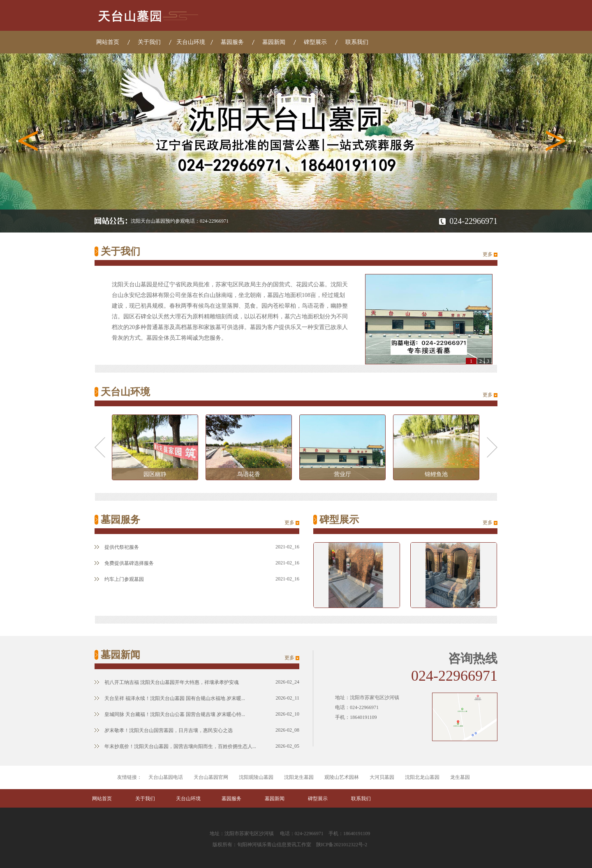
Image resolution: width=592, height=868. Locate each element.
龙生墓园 (460, 777)
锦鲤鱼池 (436, 474)
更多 (488, 254)
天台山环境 (191, 42)
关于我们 (149, 42)
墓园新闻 (274, 42)
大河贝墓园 (382, 777)
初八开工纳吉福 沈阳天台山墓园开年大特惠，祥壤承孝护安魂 (167, 682)
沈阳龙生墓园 (299, 777)
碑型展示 (315, 42)
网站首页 (108, 42)
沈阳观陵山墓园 (256, 777)
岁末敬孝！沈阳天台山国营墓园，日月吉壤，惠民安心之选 (164, 730)
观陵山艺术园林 (342, 777)
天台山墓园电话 (166, 777)
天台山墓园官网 (211, 777)
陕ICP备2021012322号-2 (342, 845)
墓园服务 (232, 42)
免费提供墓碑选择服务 (124, 563)
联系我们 (357, 42)
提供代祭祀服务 (117, 547)
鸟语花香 (249, 474)
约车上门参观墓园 (119, 579)
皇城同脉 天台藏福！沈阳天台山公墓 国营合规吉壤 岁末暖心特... (170, 714)
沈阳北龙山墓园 (422, 777)
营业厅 (342, 474)
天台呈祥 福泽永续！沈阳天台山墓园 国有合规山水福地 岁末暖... (170, 698)
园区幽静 (155, 474)
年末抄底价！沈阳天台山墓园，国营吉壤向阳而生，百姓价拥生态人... (175, 746)
